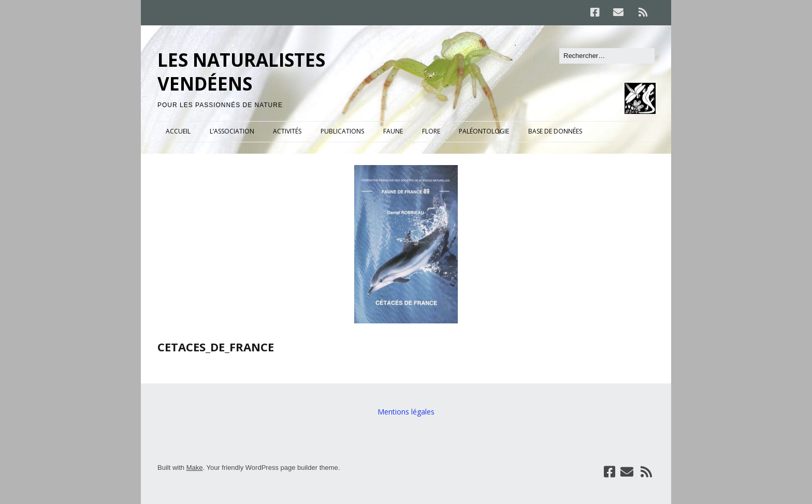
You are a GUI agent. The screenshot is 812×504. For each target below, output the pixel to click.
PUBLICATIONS (342, 131)
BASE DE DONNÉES (555, 131)
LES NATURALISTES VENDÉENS (241, 72)
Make (195, 468)
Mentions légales (406, 412)
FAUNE (393, 131)
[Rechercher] (607, 56)
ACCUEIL (178, 131)
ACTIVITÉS (287, 131)
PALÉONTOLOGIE (484, 131)
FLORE (431, 131)
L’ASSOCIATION (232, 131)
